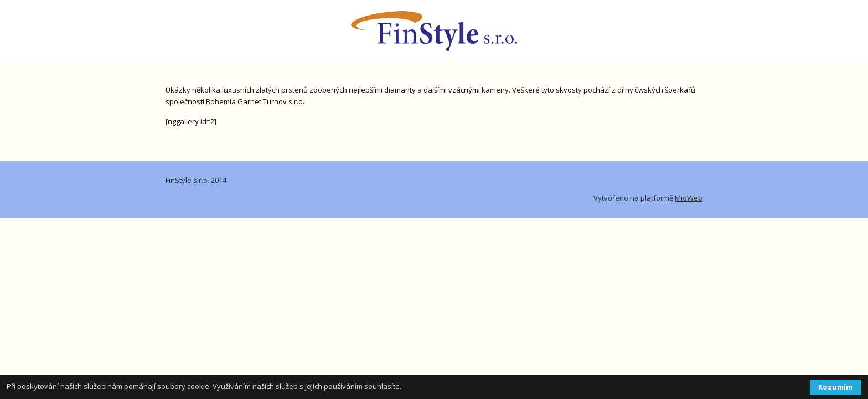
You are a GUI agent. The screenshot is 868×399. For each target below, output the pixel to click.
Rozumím (835, 387)
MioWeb (689, 198)
